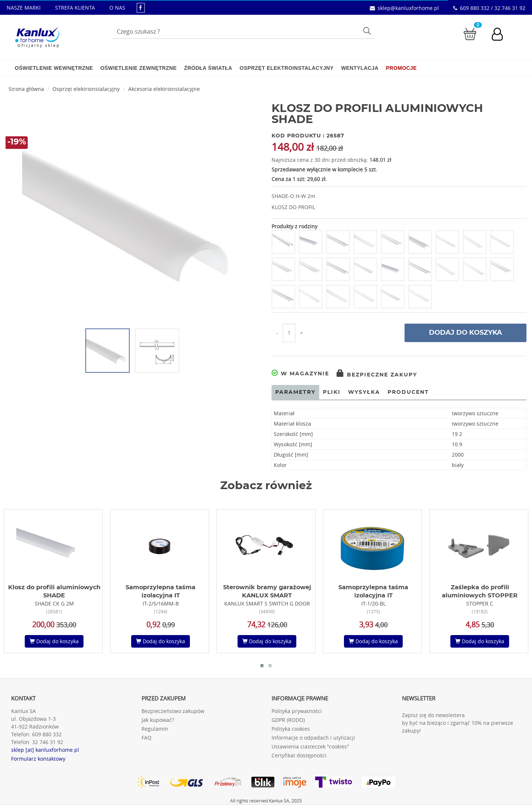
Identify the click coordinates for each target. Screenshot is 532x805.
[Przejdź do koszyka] (470, 33)
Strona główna (26, 89)
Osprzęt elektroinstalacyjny (287, 68)
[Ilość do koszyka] (289, 333)
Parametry (295, 392)
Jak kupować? (158, 720)
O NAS (117, 8)
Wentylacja (360, 68)
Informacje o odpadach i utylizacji (313, 738)
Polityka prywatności (297, 711)
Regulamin (155, 729)
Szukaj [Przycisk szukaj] (368, 31)
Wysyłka (364, 392)
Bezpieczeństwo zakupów (173, 711)
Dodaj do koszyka (465, 333)
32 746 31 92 (48, 742)
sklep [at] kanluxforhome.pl (45, 750)
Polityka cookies (291, 729)
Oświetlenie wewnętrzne (54, 68)
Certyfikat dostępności (299, 755)
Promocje (401, 68)
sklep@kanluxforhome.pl (408, 8)
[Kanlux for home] (37, 35)
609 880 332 (47, 734)
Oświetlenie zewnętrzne (138, 68)
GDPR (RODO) (288, 720)
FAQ (146, 738)
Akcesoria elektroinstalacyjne (164, 89)
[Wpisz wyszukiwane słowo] (243, 31)
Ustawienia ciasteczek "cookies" (310, 746)
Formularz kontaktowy (38, 759)
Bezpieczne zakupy (377, 375)
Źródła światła (208, 68)
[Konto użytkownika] (501, 35)
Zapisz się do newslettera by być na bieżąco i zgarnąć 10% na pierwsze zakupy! (458, 723)
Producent (408, 392)
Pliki (332, 392)
